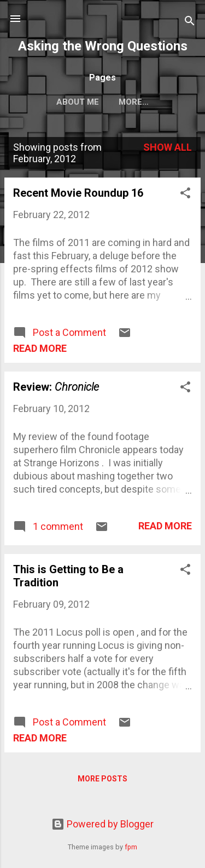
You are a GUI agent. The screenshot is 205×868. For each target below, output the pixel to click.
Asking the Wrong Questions (103, 46)
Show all (168, 147)
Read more (40, 348)
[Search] (190, 22)
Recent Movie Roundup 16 (78, 193)
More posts (102, 779)
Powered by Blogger (102, 824)
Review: (56, 387)
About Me (78, 102)
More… (134, 102)
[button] (185, 195)
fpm (131, 847)
